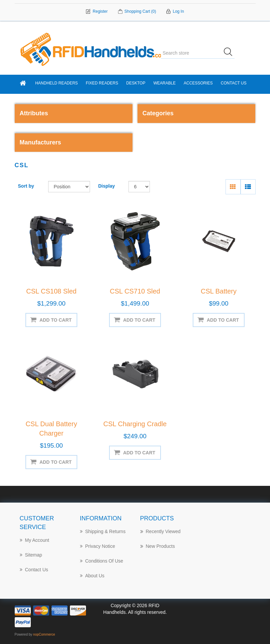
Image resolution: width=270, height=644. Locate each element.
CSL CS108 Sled (51, 291)
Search (230, 53)
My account (34, 540)
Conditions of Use (102, 561)
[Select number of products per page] (139, 187)
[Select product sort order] (69, 187)
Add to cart (56, 320)
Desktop (136, 83)
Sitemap (31, 555)
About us (92, 576)
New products (158, 546)
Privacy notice (98, 546)
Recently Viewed (160, 531)
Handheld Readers (56, 83)
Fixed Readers (102, 83)
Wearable (164, 83)
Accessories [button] (198, 83)
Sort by (26, 186)
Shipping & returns (103, 531)
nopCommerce (44, 634)
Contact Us (234, 83)
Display (107, 186)
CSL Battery (219, 291)
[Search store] (198, 53)
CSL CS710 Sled (135, 291)
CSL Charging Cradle (135, 424)
